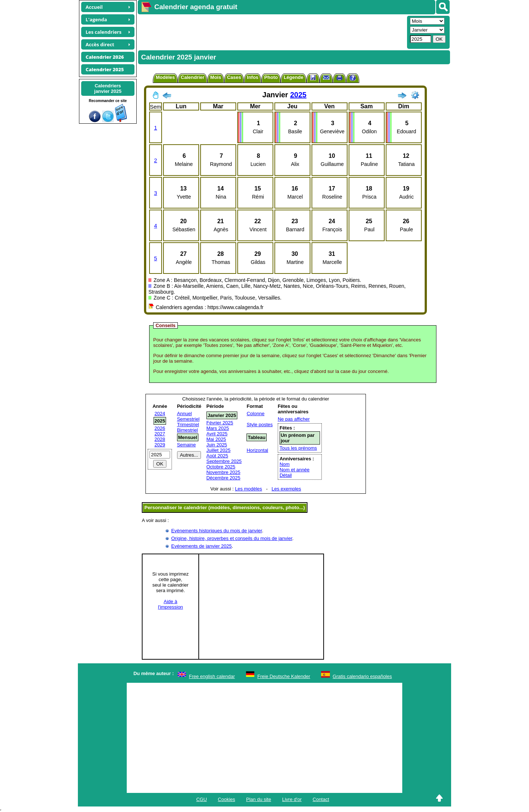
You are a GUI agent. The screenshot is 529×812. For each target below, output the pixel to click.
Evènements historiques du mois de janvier (217, 531)
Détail (286, 475)
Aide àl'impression (170, 604)
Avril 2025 (217, 434)
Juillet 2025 (219, 450)
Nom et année (295, 470)
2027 (160, 434)
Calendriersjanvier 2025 (108, 88)
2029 (160, 445)
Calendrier (192, 77)
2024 (160, 414)
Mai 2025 (216, 439)
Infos (253, 77)
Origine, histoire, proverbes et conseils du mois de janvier (232, 538)
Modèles (165, 77)
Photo (271, 77)
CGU (201, 799)
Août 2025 (217, 456)
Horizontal (257, 450)
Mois (216, 77)
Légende (293, 77)
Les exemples (286, 489)
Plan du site (259, 799)
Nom (285, 464)
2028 (160, 439)
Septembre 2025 (224, 461)
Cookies (226, 799)
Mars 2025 (218, 428)
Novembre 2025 (224, 472)
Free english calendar (212, 676)
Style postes (260, 425)
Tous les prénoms (298, 448)
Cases (234, 77)
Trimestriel (188, 425)
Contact (321, 799)
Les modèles (249, 489)
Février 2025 (220, 423)
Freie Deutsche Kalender (284, 676)
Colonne (255, 414)
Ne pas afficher (294, 419)
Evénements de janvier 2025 (201, 546)
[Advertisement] (271, 32)
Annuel (184, 414)
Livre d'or (292, 799)
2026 (160, 428)
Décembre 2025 (224, 478)
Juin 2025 (217, 445)
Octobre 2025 (221, 467)
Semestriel (188, 419)
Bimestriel (188, 430)
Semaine (186, 445)
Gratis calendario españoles (362, 676)
